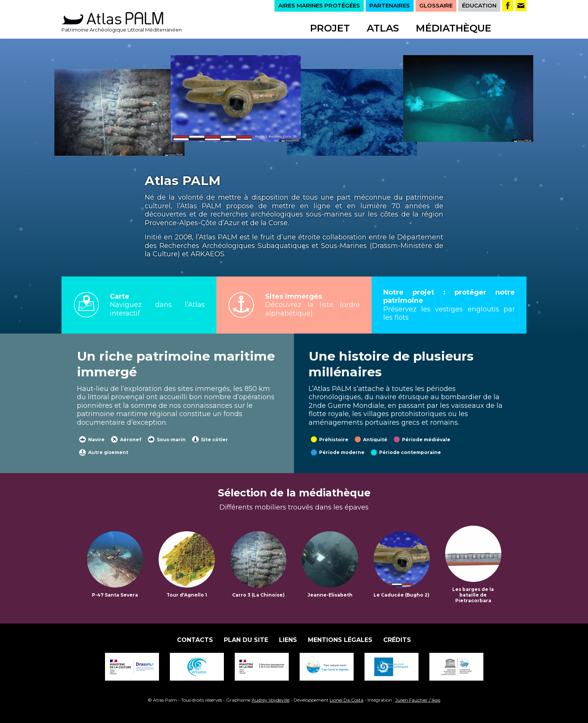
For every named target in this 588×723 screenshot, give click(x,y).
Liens (288, 640)
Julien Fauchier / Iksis (418, 700)
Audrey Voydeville (271, 700)
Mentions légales (340, 640)
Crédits (397, 640)
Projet (330, 28)
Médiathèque (454, 28)
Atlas (383, 28)
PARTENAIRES (390, 5)
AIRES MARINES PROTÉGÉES (319, 5)
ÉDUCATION (479, 5)
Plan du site (246, 640)
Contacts (195, 640)
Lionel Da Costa (346, 700)
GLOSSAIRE (436, 5)
